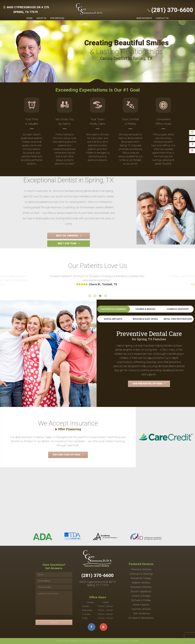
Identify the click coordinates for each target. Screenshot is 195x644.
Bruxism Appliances (141, 591)
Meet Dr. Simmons (67, 236)
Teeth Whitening (141, 614)
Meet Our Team (67, 244)
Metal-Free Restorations (178, 319)
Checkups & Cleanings (113, 309)
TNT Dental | (124, 641)
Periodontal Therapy (141, 578)
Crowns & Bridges (145, 309)
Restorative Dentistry (141, 587)
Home (29, 18)
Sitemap (134, 641)
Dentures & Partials (141, 600)
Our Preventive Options (147, 384)
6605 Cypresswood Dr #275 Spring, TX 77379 (98, 583)
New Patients (144, 18)
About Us (41, 18)
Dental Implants (113, 319)
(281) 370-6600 (170, 10)
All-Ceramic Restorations (141, 618)
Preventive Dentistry (141, 569)
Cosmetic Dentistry (178, 309)
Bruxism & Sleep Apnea (145, 319)
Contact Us (162, 18)
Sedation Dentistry (141, 583)
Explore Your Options (66, 455)
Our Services (57, 18)
